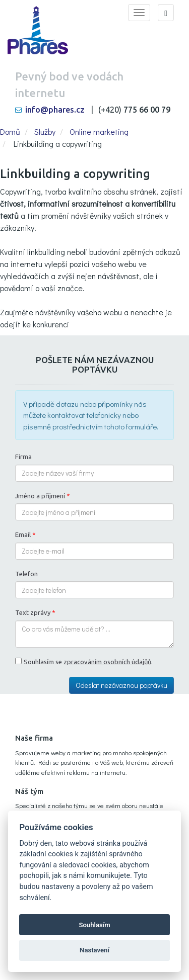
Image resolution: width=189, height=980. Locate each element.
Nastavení (94, 950)
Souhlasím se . (88, 662)
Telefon (26, 574)
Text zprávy (35, 612)
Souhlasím (94, 925)
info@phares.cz (55, 110)
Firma (23, 457)
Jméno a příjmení (43, 496)
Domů (10, 131)
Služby (45, 131)
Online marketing (99, 131)
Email (25, 534)
